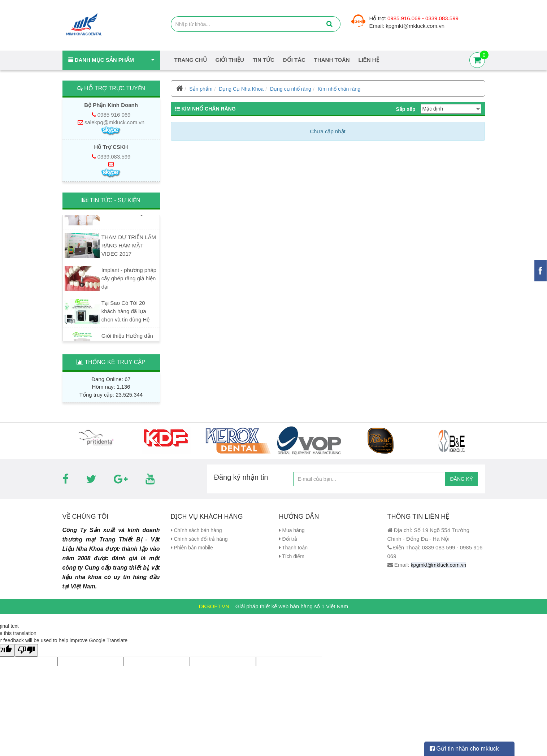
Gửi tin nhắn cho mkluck (464, 749)
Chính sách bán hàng (196, 530)
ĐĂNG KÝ (461, 479)
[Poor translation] (26, 648)
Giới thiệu (230, 60)
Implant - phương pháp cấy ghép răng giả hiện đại (129, 280)
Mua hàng (292, 530)
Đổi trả (288, 539)
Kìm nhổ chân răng (339, 89)
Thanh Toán (332, 60)
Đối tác (294, 60)
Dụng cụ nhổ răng (291, 89)
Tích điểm (292, 556)
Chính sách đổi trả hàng (199, 539)
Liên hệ (369, 60)
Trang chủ (191, 60)
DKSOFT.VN (214, 604)
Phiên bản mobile (192, 548)
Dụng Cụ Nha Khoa (241, 89)
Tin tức (264, 60)
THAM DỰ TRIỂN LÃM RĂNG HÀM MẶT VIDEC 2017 (129, 247)
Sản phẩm (201, 89)
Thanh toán (293, 548)
